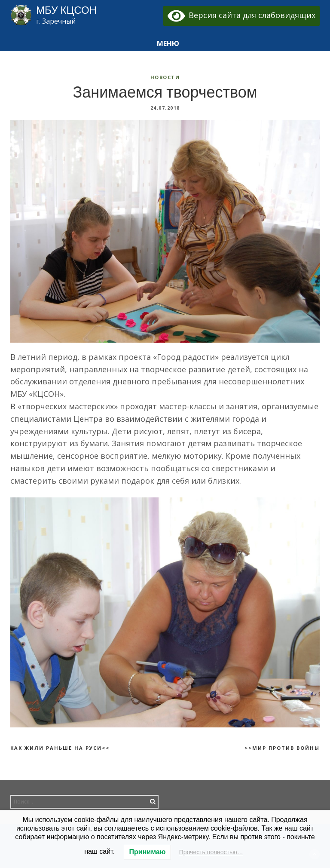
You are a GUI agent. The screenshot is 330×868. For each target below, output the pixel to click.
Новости (165, 77)
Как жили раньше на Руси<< (60, 748)
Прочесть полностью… (211, 852)
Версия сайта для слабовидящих (242, 15)
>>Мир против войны (282, 748)
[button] (165, 44)
